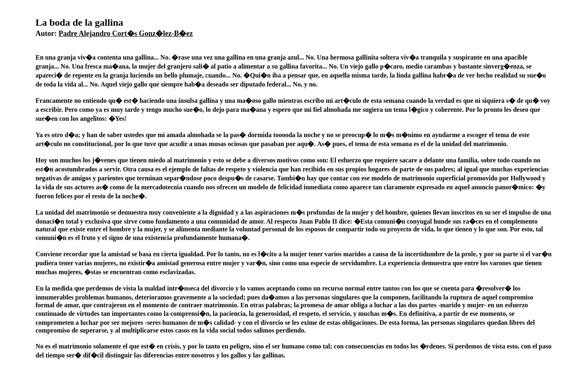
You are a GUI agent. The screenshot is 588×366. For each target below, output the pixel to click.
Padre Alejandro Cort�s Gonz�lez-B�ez (126, 33)
